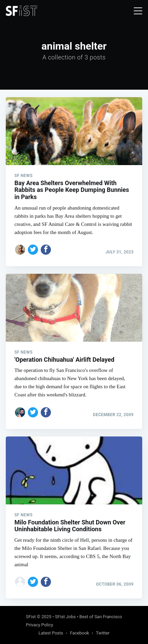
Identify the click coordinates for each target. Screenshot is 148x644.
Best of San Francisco (101, 617)
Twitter (103, 633)
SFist (31, 617)
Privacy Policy (39, 625)
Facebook (79, 633)
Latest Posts (51, 633)
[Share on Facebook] (46, 250)
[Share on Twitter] (33, 250)
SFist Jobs (65, 617)
